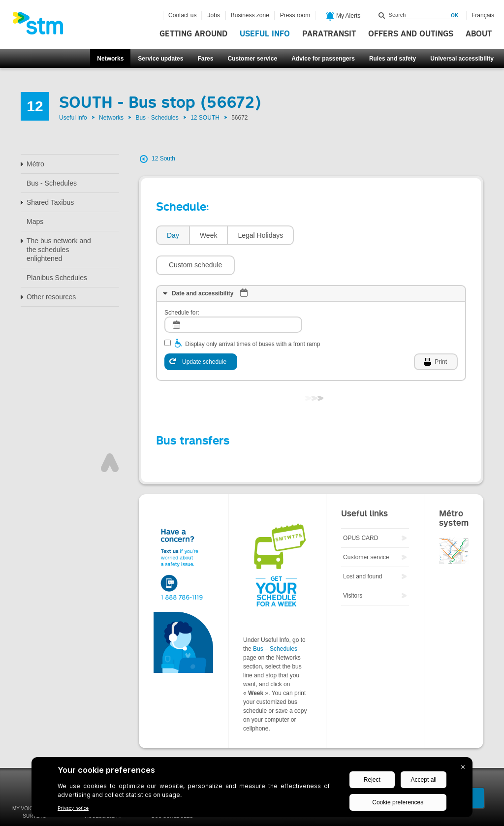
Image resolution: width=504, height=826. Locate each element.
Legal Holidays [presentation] (260, 235)
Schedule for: (182, 283)
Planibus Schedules (57, 278)
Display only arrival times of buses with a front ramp (252, 315)
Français (483, 15)
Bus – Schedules (275, 619)
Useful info (265, 34)
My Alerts (343, 16)
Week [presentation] (209, 235)
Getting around (193, 34)
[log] (233, 295)
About (479, 34)
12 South (163, 159)
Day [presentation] (173, 235)
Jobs (213, 15)
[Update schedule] (201, 332)
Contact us (182, 15)
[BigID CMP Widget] (252, 790)
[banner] (43, 26)
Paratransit (329, 34)
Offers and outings (411, 34)
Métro (35, 164)
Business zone (250, 15)
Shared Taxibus (50, 202)
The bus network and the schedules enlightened (59, 250)
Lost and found (362, 547)
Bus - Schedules (157, 118)
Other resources (51, 297)
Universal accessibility (462, 59)
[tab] (173, 236)
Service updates (160, 59)
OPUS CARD (361, 508)
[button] (338, 235)
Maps (35, 222)
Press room (295, 15)
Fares (205, 59)
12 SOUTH (205, 118)
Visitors (353, 566)
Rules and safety (393, 59)
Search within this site (382, 15)
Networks (110, 59)
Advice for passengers (323, 59)
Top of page (110, 433)
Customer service (252, 59)
